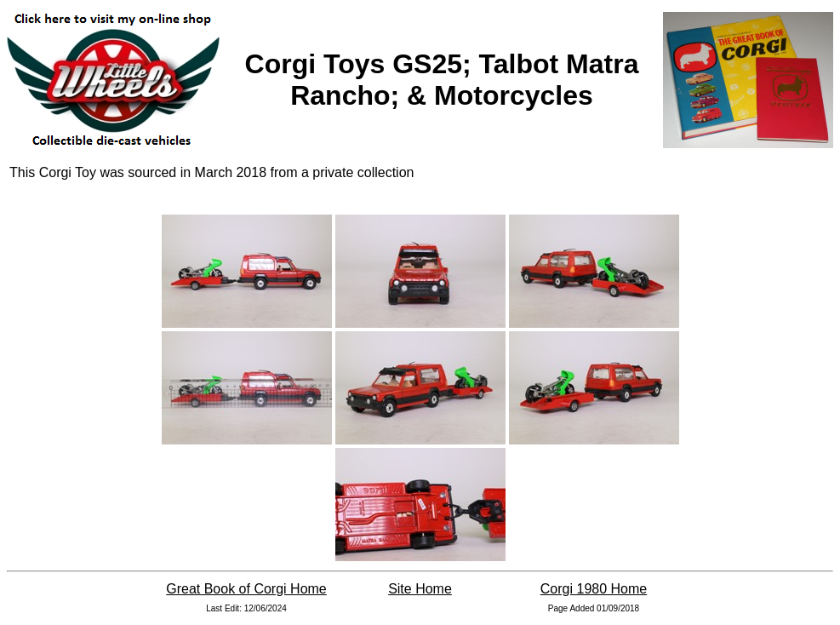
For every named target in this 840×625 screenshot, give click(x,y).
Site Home (420, 589)
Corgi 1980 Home (594, 589)
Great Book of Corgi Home (246, 589)
